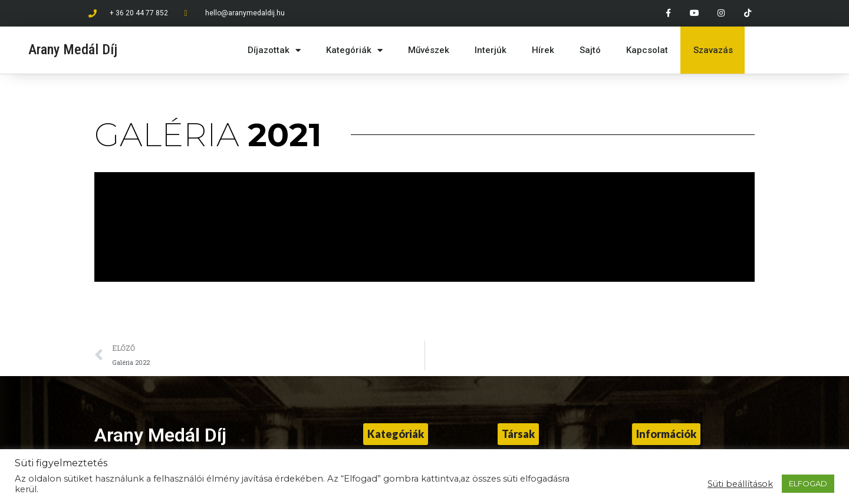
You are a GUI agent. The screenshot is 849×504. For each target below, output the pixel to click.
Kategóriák (354, 50)
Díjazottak (274, 50)
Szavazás (713, 50)
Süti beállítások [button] (740, 484)
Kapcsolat (647, 50)
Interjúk (491, 50)
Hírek (543, 50)
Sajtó (590, 50)
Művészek (429, 50)
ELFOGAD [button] (808, 483)
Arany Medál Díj (73, 50)
